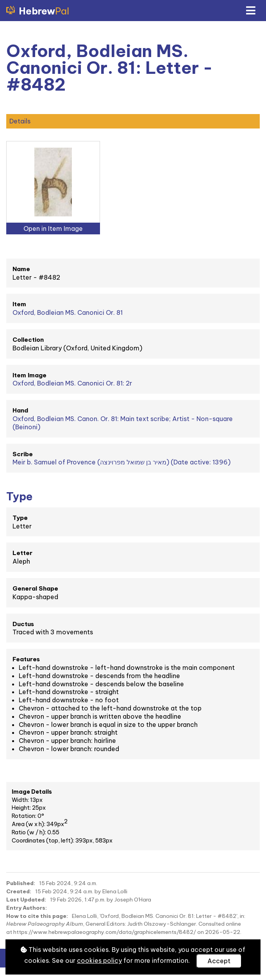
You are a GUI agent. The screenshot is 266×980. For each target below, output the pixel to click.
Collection (28, 340)
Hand (20, 410)
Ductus (23, 624)
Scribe (23, 454)
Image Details (32, 792)
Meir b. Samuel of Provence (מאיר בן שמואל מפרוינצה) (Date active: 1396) (121, 462)
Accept (219, 961)
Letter (22, 553)
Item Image (29, 375)
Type (20, 518)
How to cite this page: (37, 916)
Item (19, 304)
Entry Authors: (27, 908)
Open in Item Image (53, 228)
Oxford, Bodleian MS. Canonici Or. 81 (68, 312)
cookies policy (99, 960)
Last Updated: (26, 900)
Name (21, 269)
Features (26, 659)
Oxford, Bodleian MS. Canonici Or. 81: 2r (72, 383)
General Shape (35, 588)
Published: (21, 883)
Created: (19, 891)
